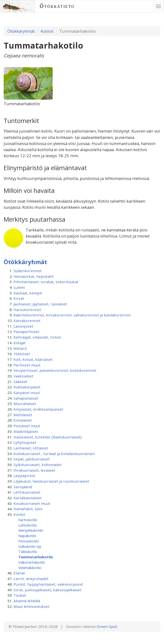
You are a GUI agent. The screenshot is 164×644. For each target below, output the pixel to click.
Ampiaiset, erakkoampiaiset (38, 409)
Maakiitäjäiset (26, 431)
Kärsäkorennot (27, 321)
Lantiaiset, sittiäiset (31, 448)
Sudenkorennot (28, 271)
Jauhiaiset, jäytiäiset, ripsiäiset (40, 304)
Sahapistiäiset (26, 398)
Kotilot (47, 31)
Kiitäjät (20, 343)
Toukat (20, 595)
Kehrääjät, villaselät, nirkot (37, 337)
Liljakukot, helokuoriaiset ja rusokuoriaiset (51, 481)
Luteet (19, 287)
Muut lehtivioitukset (31, 606)
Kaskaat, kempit (28, 293)
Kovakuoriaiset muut (32, 503)
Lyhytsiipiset (25, 442)
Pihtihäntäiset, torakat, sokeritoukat (46, 282)
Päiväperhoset (26, 332)
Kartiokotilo (28, 520)
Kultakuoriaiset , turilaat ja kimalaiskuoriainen (54, 454)
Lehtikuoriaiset (27, 492)
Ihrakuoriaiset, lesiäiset (34, 470)
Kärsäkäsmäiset (28, 498)
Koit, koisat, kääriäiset (33, 359)
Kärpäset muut (27, 393)
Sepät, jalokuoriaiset (32, 459)
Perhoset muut (27, 365)
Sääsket (20, 382)
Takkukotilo (28, 551)
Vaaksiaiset (23, 376)
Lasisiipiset (23, 326)
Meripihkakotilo (31, 530)
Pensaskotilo (29, 541)
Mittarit (20, 348)
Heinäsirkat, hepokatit (34, 276)
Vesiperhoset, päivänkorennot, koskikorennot (55, 370)
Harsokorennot (27, 310)
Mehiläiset (23, 415)
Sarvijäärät (23, 487)
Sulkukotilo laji (30, 546)
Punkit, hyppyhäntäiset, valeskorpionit (48, 584)
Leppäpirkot (24, 476)
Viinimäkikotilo (30, 568)
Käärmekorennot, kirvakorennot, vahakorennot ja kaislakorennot (72, 315)
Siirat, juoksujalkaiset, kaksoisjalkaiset (47, 590)
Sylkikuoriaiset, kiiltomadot (38, 465)
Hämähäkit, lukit (28, 509)
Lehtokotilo (28, 525)
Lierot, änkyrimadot (31, 579)
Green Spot (107, 626)
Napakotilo (27, 536)
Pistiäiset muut (27, 426)
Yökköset (22, 354)
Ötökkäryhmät (21, 31)
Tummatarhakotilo (36, 557)
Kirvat (19, 298)
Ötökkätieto (57, 6)
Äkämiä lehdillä (27, 601)
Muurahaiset (25, 404)
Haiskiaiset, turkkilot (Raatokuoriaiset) (48, 437)
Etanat (19, 573)
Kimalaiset (23, 420)
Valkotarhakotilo (32, 562)
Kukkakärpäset (27, 387)
